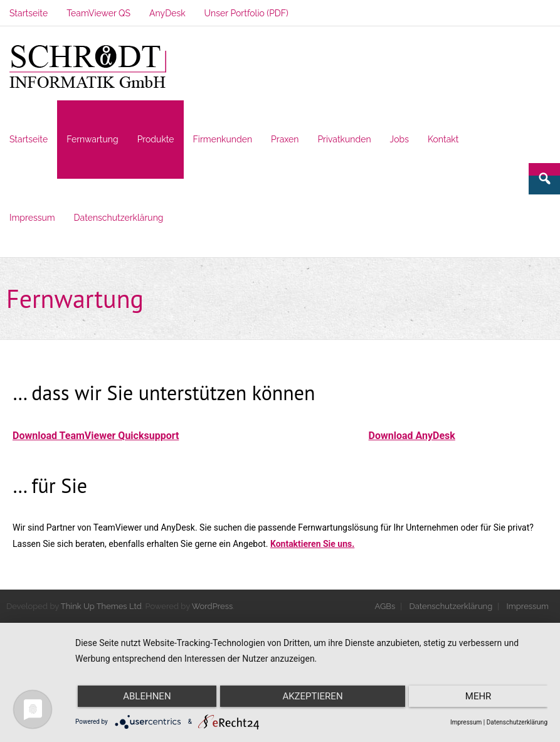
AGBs (385, 606)
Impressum (528, 606)
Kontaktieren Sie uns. (312, 544)
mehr (478, 696)
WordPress (213, 606)
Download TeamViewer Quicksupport (96, 436)
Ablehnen (147, 696)
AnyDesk (167, 13)
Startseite (29, 13)
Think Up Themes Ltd (101, 606)
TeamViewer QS (98, 13)
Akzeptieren (312, 696)
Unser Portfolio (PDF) (246, 13)
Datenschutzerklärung (451, 606)
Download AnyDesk (412, 436)
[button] (88, 67)
